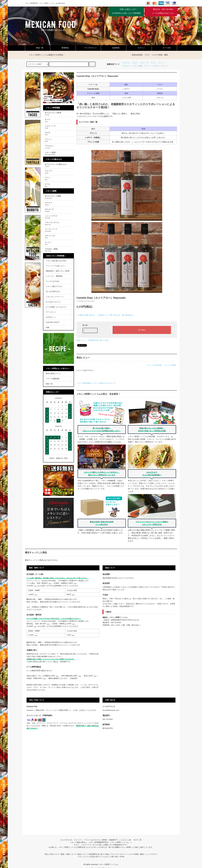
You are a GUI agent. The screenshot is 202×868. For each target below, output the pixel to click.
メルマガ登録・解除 (160, 55)
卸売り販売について (53, 374)
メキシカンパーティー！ (55, 297)
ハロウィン (126, 63)
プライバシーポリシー (119, 854)
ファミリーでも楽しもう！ (56, 266)
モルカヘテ (49, 210)
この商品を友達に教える (86, 315)
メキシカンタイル (52, 223)
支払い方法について (52, 854)
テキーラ (164, 66)
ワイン (48, 178)
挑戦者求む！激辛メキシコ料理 (58, 271)
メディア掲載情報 (53, 379)
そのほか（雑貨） (52, 250)
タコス (153, 63)
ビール (48, 185)
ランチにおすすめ (53, 281)
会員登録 (114, 48)
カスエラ (156, 66)
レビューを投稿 (170, 365)
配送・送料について (69, 854)
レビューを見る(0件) (154, 365)
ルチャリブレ (50, 237)
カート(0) (164, 48)
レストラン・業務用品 (54, 276)
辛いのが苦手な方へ (53, 292)
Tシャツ (48, 243)
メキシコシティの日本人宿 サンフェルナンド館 (96, 857)
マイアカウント (88, 48)
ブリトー (161, 63)
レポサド (89, 138)
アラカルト (126, 66)
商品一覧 (38, 48)
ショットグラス (51, 217)
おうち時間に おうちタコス (56, 307)
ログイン (139, 48)
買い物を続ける (128, 315)
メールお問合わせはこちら (163, 13)
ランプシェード (51, 230)
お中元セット (51, 317)
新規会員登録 (137, 55)
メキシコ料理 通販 (83, 383)
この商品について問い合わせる (108, 315)
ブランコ (93, 133)
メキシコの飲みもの (100, 383)
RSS (116, 857)
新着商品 (63, 48)
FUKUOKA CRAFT (53, 322)
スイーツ (147, 66)
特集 (48, 327)
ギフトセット (51, 312)
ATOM (122, 857)
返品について (82, 340)
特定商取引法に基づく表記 (98, 340)
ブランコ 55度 (93, 142)
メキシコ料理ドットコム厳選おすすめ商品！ (45, 55)
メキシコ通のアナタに (54, 286)
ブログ (147, 55)
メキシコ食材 (137, 66)
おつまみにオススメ (53, 302)
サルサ (135, 63)
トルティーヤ (144, 63)
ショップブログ (151, 854)
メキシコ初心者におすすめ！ (57, 261)
